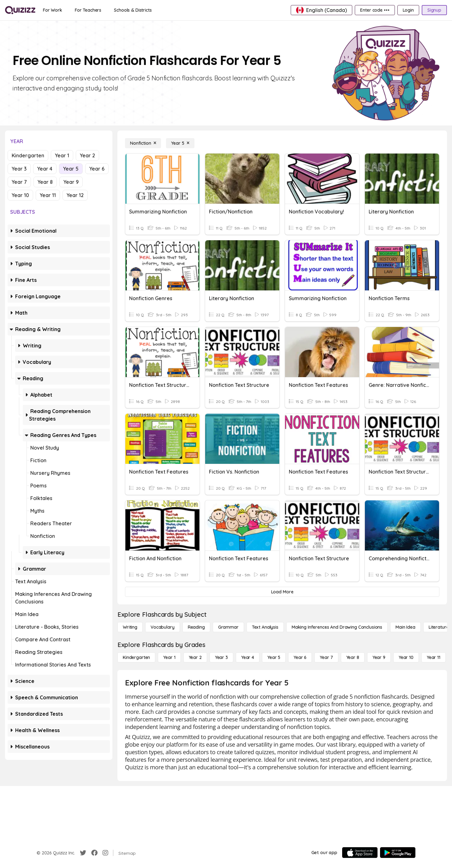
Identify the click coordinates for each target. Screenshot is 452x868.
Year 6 (97, 169)
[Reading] (196, 627)
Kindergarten (28, 155)
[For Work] (53, 10)
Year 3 (19, 169)
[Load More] (282, 592)
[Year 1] (169, 657)
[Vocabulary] (163, 627)
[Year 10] (406, 657)
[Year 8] (353, 657)
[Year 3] (221, 657)
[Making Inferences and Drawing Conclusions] (337, 627)
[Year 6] (300, 657)
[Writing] (130, 627)
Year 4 (45, 169)
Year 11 (48, 195)
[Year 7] (326, 657)
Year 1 (62, 155)
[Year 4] (248, 657)
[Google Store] (398, 853)
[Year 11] (434, 657)
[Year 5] (180, 143)
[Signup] (434, 10)
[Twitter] (83, 853)
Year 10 (20, 195)
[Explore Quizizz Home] (20, 10)
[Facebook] (94, 853)
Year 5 (71, 169)
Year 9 (71, 182)
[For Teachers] (88, 10)
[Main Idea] (405, 627)
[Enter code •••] (375, 10)
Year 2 (87, 155)
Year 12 (75, 195)
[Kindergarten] (136, 657)
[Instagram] (105, 853)
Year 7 (19, 182)
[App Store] (360, 853)
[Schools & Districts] (133, 10)
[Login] (408, 10)
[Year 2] (195, 657)
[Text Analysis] (265, 627)
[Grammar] (228, 627)
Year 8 (45, 182)
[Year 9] (379, 657)
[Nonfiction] (143, 143)
